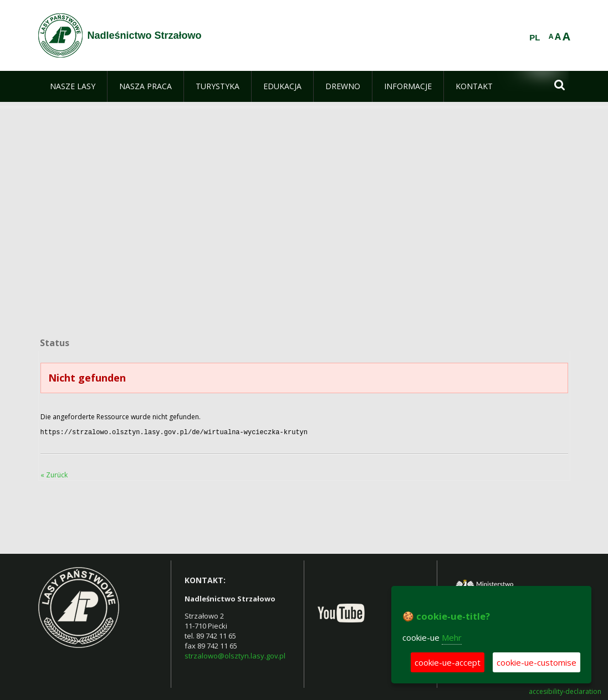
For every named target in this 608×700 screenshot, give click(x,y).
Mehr (452, 637)
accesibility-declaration (565, 691)
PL (535, 38)
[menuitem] (73, 86)
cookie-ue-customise (537, 662)
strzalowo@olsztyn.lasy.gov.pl (235, 655)
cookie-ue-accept (448, 662)
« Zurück (54, 474)
